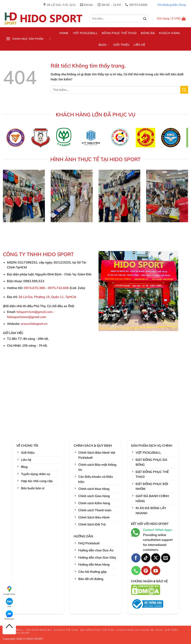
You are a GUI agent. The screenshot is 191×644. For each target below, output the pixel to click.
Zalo (9, 603)
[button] (171, 18)
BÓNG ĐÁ (148, 33)
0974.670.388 (34, 288)
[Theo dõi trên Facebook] (136, 558)
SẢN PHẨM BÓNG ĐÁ (39, 630)
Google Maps (9, 590)
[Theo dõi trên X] (156, 558)
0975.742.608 (58, 288)
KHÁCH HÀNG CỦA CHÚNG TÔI (135, 630)
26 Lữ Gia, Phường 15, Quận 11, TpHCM (47, 297)
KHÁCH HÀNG (170, 33)
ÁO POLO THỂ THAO (66, 630)
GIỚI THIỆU (121, 45)
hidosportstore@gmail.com (27, 317)
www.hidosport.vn (34, 324)
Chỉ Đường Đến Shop (172, 5)
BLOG (104, 45)
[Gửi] (145, 19)
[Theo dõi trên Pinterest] (146, 571)
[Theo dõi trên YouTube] (156, 571)
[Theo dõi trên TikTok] (146, 558)
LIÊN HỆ (139, 45)
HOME (64, 33)
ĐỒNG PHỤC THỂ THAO (119, 33)
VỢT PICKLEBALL (85, 33)
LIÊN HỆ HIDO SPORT (17, 633)
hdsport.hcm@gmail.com (34, 312)
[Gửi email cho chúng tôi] (166, 558)
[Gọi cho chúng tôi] (136, 571)
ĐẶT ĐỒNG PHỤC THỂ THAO (97, 630)
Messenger (9, 615)
